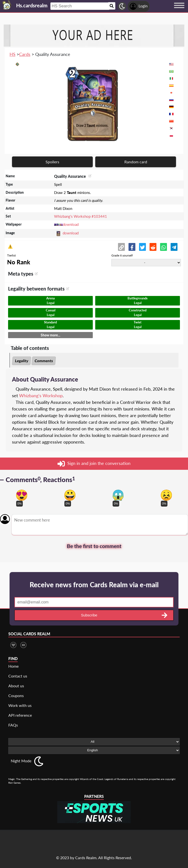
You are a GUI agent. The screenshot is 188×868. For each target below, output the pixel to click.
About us (16, 686)
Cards (25, 54)
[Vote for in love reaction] (22, 495)
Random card (136, 162)
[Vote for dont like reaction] (166, 495)
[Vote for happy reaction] (70, 495)
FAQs (13, 725)
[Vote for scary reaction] (118, 495)
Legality (22, 361)
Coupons (16, 696)
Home (13, 666)
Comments (44, 361)
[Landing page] (7, 5)
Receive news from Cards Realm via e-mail (94, 585)
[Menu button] (179, 10)
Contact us (18, 676)
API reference (20, 715)
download (71, 224)
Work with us (20, 705)
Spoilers (52, 162)
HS (12, 54)
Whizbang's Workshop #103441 (81, 216)
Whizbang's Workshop (41, 396)
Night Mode (21, 761)
